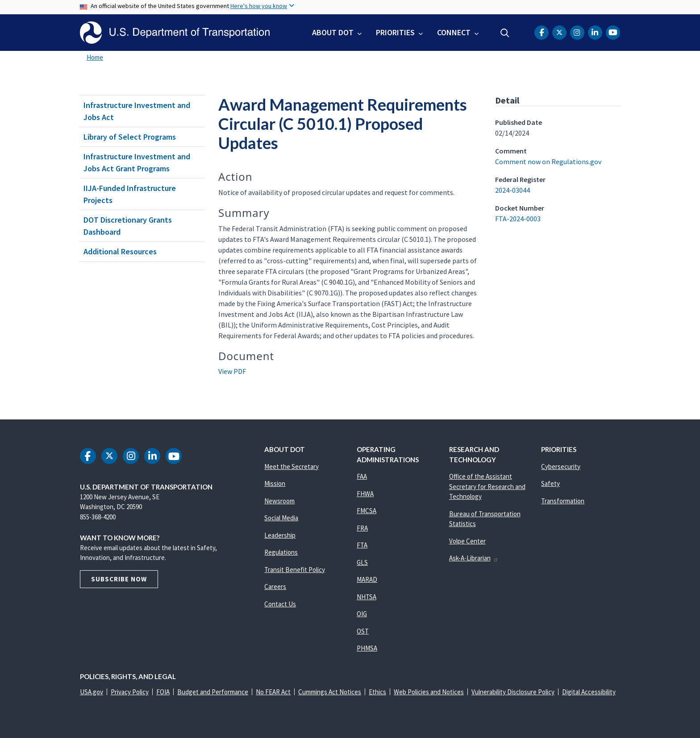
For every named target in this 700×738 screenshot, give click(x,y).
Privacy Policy (130, 692)
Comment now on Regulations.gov (548, 162)
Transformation (563, 501)
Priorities (395, 32)
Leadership (280, 535)
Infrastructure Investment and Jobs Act (137, 111)
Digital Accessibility (589, 692)
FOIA (163, 692)
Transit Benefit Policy (295, 570)
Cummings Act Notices (330, 692)
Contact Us (280, 604)
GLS (362, 562)
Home (95, 57)
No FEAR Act (273, 692)
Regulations (281, 552)
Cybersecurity (561, 466)
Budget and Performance (213, 692)
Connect (454, 32)
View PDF (232, 371)
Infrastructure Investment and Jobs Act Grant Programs (137, 162)
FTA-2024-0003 (518, 219)
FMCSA (367, 511)
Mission (275, 483)
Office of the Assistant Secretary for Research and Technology (487, 486)
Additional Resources (120, 251)
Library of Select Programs (130, 137)
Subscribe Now (119, 579)
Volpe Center (467, 541)
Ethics (377, 692)
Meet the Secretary (292, 466)
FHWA (365, 494)
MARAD (367, 579)
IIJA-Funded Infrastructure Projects (130, 194)
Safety (550, 483)
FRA (362, 528)
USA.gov (92, 692)
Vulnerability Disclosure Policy (513, 692)
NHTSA (367, 597)
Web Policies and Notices (429, 692)
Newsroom (279, 501)
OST (363, 631)
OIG (362, 614)
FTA (362, 545)
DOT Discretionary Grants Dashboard (128, 226)
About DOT (333, 32)
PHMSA (367, 648)
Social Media (281, 518)
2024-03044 (512, 190)
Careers (275, 587)
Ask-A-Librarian (474, 558)
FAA (362, 476)
